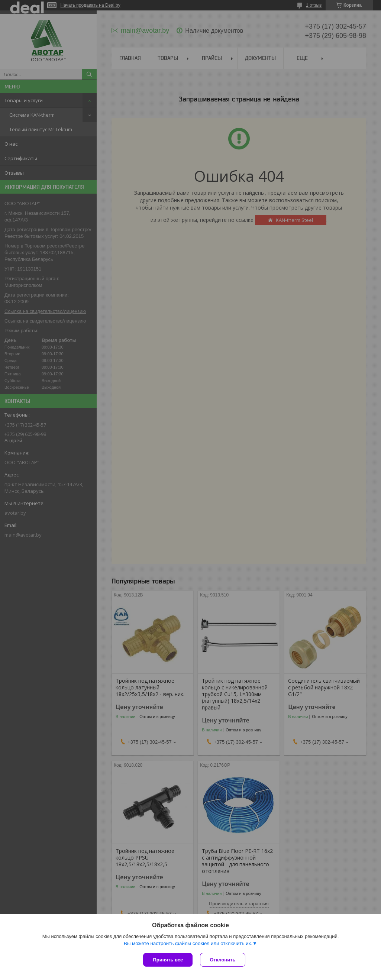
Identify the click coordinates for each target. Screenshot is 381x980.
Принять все (168, 960)
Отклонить (222, 960)
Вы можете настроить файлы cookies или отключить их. (188, 943)
